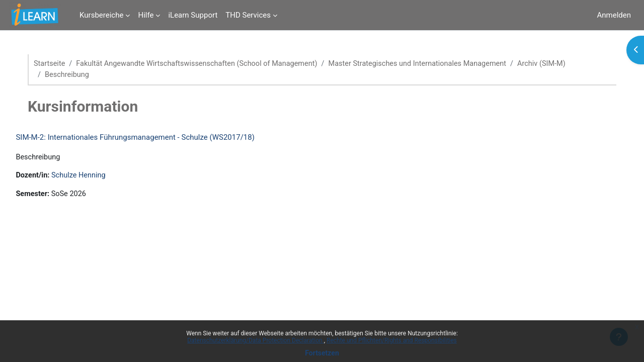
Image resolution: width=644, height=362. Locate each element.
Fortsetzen (322, 353)
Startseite (58, 64)
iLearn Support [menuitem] (193, 15)
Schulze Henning (103, 177)
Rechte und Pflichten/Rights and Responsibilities (392, 340)
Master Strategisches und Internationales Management (438, 64)
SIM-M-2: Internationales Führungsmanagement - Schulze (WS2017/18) (158, 138)
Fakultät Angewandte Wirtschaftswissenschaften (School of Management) (210, 64)
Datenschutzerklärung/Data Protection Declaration (255, 340)
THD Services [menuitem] (248, 15)
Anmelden (614, 15)
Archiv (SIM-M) (567, 64)
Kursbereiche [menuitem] (101, 15)
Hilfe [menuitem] (146, 15)
